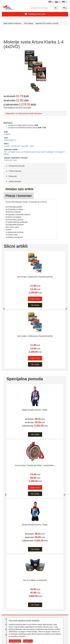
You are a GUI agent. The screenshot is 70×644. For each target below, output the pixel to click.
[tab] (35, 166)
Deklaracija (11, 176)
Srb (51, 2)
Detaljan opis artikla (19, 189)
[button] (3, 307)
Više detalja (35, 305)
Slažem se (28, 641)
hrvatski (7, 146)
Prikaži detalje (15, 641)
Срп (65, 2)
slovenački (25, 146)
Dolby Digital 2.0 (10, 140)
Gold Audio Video (10, 160)
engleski (7, 134)
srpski (32, 146)
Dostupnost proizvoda (15, 166)
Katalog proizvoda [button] (35, 14)
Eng (58, 2)
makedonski (15, 146)
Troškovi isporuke (13, 171)
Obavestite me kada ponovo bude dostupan (24, 113)
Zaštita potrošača (13, 181)
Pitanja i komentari (19, 196)
